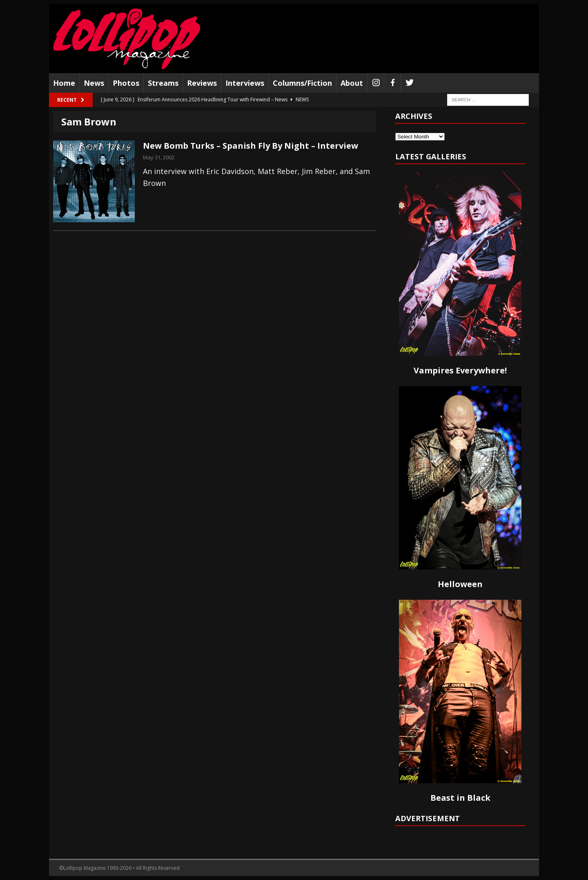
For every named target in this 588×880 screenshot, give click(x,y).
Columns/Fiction (302, 83)
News (94, 83)
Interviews (245, 83)
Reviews (202, 83)
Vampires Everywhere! (460, 370)
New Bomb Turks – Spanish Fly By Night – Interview (251, 146)
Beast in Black (460, 798)
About (352, 83)
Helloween (460, 584)
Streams (163, 83)
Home (64, 83)
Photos (126, 83)
